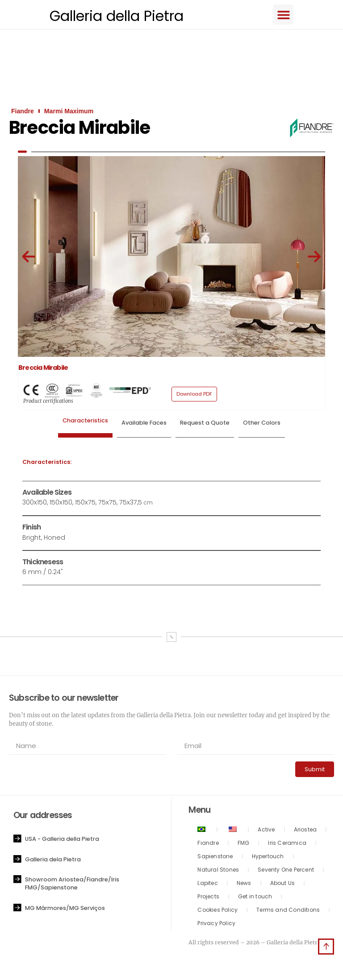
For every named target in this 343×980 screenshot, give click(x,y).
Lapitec (207, 884)
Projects (208, 898)
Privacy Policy (216, 924)
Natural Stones (218, 871)
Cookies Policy (218, 911)
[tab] (85, 425)
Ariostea (305, 831)
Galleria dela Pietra (53, 860)
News (244, 884)
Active (266, 831)
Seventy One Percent (286, 871)
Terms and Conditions (288, 911)
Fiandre (208, 844)
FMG (244, 844)
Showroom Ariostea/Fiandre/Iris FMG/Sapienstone (72, 885)
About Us (283, 884)
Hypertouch (268, 858)
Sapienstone (215, 858)
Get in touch (255, 898)
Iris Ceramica (287, 844)
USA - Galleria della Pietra (62, 840)
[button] (289, 15)
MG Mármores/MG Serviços (65, 909)
